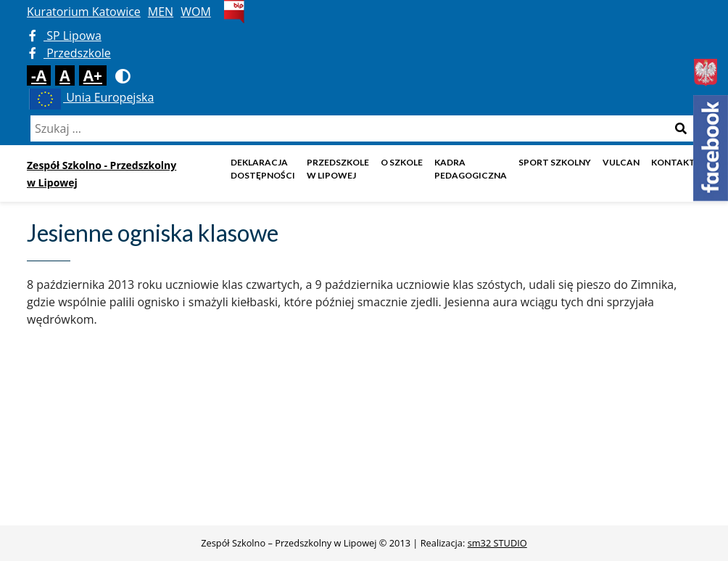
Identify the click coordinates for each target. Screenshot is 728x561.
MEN (161, 12)
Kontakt (673, 162)
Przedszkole (70, 53)
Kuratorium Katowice (84, 12)
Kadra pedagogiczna (471, 169)
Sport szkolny (555, 162)
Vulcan (621, 162)
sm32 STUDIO (497, 543)
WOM (196, 12)
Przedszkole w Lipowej (338, 169)
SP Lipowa (65, 36)
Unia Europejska (90, 97)
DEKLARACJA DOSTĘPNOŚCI (263, 169)
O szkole (402, 162)
